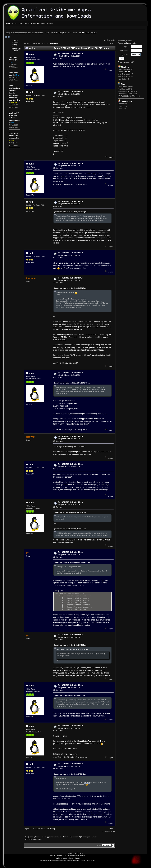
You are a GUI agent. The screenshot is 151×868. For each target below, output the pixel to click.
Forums (16, 42)
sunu (31, 54)
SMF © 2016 (63, 856)
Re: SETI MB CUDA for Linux (71, 54)
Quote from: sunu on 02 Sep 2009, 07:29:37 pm (70, 212)
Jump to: (99, 845)
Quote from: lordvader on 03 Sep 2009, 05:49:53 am (72, 563)
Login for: (124, 55)
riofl (31, 92)
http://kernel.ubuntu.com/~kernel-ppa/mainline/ (74, 419)
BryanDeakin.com (69, 858)
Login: (125, 47)
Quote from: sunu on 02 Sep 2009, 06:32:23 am (70, 288)
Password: (123, 51)
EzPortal (80, 853)
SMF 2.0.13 (54, 856)
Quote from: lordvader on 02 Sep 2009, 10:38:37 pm (72, 383)
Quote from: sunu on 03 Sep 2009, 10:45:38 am (70, 645)
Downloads (16, 49)
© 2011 (77, 858)
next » (113, 40)
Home (16, 40)
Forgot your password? (126, 62)
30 (44, 43)
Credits (83, 856)
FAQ (15, 44)
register (133, 43)
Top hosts (92, 741)
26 (34, 43)
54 (48, 43)
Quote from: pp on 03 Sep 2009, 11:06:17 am (69, 696)
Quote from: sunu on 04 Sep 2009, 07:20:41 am (70, 774)
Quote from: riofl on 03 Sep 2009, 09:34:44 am (70, 512)
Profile (16, 51)
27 (36, 43)
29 (42, 43)
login (126, 43)
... (32, 43)
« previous (106, 40)
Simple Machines (74, 856)
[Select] (61, 591)
